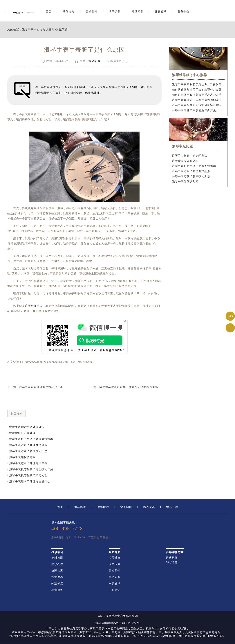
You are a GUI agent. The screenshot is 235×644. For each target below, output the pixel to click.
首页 (49, 12)
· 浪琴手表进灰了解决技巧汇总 (27, 451)
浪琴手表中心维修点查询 (38, 30)
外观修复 (57, 584)
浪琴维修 (69, 12)
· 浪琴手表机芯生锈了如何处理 (27, 475)
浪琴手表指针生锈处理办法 (190, 156)
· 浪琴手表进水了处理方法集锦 (27, 463)
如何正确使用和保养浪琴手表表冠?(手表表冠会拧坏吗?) (198, 95)
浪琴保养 (115, 12)
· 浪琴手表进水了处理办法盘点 (27, 445)
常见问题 (138, 12)
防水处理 (57, 564)
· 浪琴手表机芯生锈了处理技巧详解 (30, 469)
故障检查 (57, 571)
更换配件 (92, 12)
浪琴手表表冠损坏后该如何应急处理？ (197, 105)
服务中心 (183, 12)
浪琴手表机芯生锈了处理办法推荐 (194, 166)
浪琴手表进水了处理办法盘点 (191, 171)
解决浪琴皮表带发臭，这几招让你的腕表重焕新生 (132, 387)
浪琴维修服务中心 (37, 306)
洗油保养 (57, 577)
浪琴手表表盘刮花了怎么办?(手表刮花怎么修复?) (198, 85)
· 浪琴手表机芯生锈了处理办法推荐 (30, 439)
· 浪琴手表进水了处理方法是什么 (29, 481)
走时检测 (57, 558)
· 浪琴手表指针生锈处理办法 (26, 427)
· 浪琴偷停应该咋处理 (21, 433)
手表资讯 (115, 584)
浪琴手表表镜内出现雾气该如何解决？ (197, 100)
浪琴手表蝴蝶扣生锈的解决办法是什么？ (198, 110)
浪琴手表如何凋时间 (185, 181)
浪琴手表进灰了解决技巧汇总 (191, 176)
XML (101, 616)
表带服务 (57, 590)
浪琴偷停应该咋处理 (185, 161)
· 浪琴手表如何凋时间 (21, 457)
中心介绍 (172, 507)
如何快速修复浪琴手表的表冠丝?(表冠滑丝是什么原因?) (198, 90)
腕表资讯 (160, 12)
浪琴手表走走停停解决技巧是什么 (41, 387)
